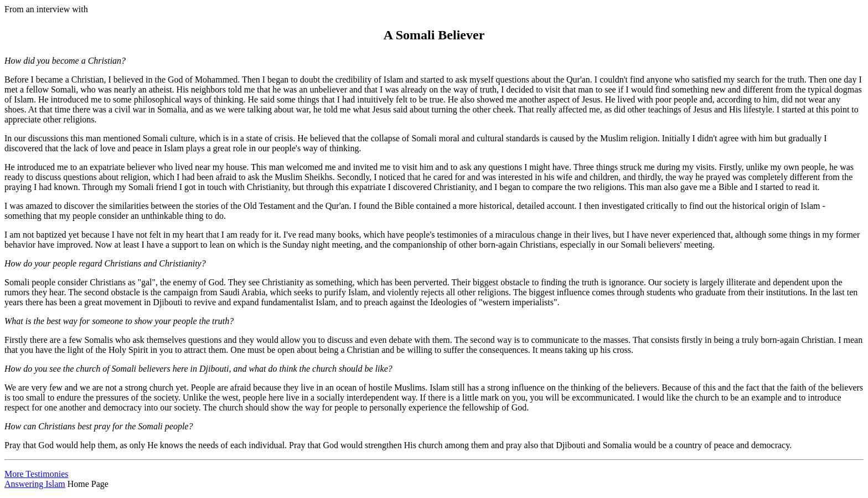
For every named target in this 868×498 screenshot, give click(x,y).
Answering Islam (35, 484)
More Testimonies (36, 474)
